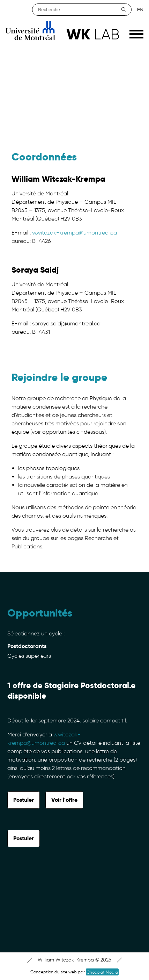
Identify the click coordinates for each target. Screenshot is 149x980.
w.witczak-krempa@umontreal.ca (74, 233)
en (140, 10)
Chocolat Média (102, 972)
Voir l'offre (64, 800)
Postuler (24, 800)
